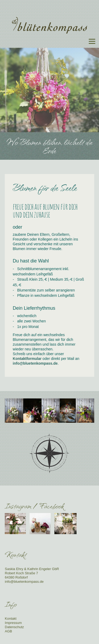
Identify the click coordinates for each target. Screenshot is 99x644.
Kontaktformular (27, 359)
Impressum (13, 623)
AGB (8, 631)
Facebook (51, 506)
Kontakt (11, 619)
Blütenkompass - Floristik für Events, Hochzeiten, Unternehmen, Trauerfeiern (50, 25)
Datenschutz (14, 627)
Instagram (18, 506)
